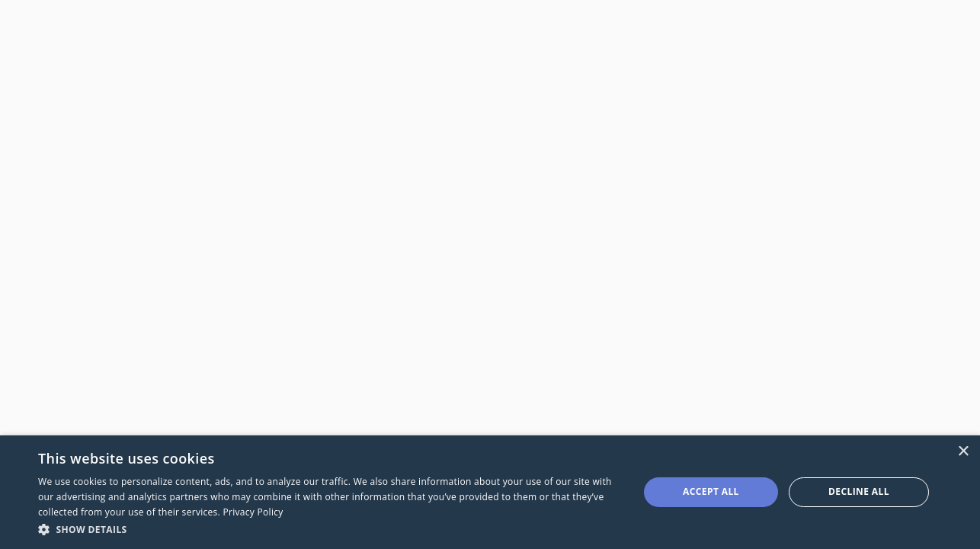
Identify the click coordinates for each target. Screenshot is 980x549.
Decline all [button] (859, 491)
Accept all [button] (711, 491)
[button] (329, 529)
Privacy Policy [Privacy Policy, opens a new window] (253, 512)
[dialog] (490, 492)
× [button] (963, 452)
